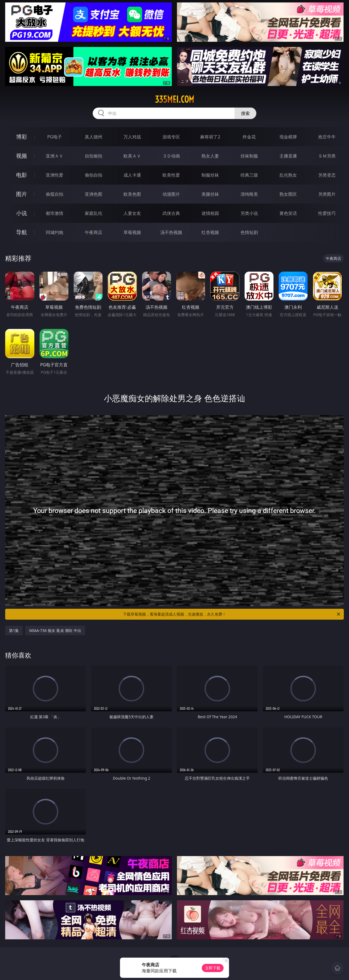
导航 (22, 232)
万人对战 (132, 137)
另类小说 (249, 213)
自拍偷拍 (94, 156)
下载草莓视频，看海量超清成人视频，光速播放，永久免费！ (232, 614)
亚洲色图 (94, 194)
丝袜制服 (249, 156)
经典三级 (249, 175)
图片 (22, 194)
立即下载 (213, 968)
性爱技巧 (327, 213)
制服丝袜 (210, 175)
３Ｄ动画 (171, 156)
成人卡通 (132, 175)
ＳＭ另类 (327, 156)
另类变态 (327, 175)
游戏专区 (171, 137)
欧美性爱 (171, 175)
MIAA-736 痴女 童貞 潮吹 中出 (55, 630)
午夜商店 (94, 232)
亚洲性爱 (55, 175)
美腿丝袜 (210, 194)
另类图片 (327, 194)
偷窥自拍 (55, 194)
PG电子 (54, 137)
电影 (22, 175)
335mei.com (174, 99)
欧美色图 (132, 194)
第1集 (14, 630)
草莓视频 (132, 232)
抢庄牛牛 (327, 137)
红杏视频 (210, 232)
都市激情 (55, 213)
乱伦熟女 (288, 175)
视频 (22, 156)
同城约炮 (55, 232)
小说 (22, 213)
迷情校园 (210, 213)
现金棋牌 (288, 137)
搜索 (245, 113)
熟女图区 (288, 194)
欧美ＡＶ (132, 156)
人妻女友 (132, 213)
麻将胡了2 (210, 137)
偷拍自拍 (94, 175)
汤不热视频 (171, 232)
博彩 (22, 137)
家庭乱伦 (94, 213)
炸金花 (249, 137)
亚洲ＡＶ (55, 156)
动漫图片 (171, 194)
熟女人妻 (210, 156)
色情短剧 (249, 232)
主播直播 (288, 156)
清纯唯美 (249, 194)
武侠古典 (171, 213)
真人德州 (94, 137)
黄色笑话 (288, 213)
